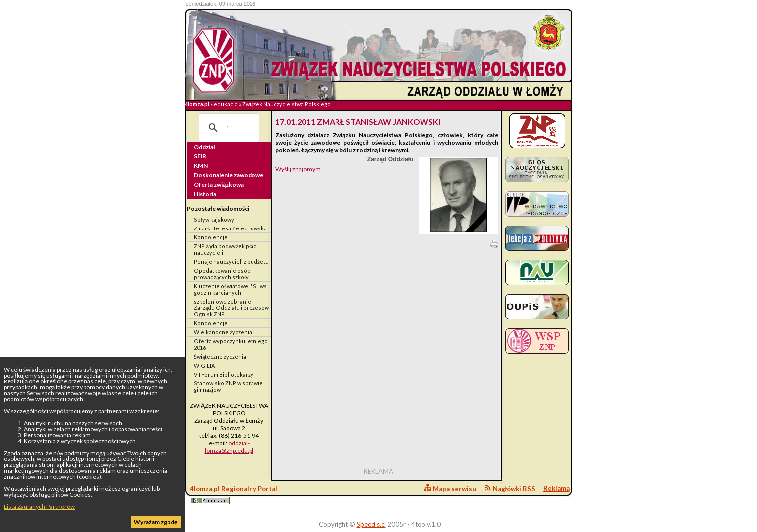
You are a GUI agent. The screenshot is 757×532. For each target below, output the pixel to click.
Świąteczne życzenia (220, 356)
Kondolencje (211, 237)
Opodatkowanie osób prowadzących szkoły (222, 274)
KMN (201, 166)
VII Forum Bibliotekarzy (224, 374)
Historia (205, 194)
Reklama (556, 488)
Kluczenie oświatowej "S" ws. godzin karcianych (231, 289)
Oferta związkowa (219, 185)
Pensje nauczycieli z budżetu (231, 262)
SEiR (200, 156)
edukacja (226, 104)
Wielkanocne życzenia (223, 332)
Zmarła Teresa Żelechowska (230, 228)
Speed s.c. (371, 524)
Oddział (205, 147)
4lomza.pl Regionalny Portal (234, 494)
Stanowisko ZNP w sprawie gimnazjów (228, 386)
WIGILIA (204, 365)
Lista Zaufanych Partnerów (39, 506)
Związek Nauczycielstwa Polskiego (286, 104)
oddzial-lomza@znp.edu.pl (229, 447)
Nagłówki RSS (510, 489)
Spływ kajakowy (214, 219)
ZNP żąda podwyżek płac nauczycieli (225, 249)
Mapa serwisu (450, 489)
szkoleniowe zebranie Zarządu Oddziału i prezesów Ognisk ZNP (231, 308)
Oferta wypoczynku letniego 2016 (231, 344)
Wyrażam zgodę (156, 522)
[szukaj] (228, 128)
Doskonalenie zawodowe (229, 175)
